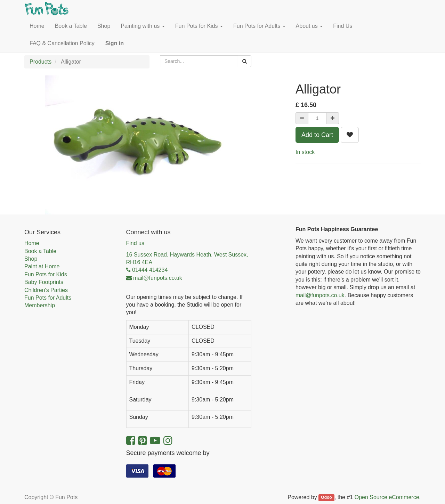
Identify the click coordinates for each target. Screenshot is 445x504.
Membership (40, 305)
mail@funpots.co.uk (320, 295)
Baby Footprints (44, 282)
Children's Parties (46, 290)
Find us (135, 243)
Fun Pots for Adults (48, 298)
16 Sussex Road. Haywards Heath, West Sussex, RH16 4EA (187, 258)
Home (32, 243)
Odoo (326, 498)
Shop (31, 259)
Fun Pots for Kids (46, 274)
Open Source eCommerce (387, 497)
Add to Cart (317, 135)
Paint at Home (42, 266)
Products (41, 62)
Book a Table (40, 251)
